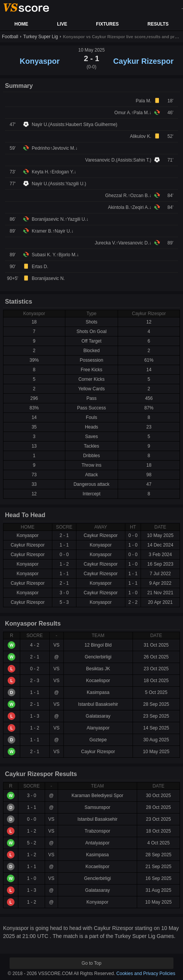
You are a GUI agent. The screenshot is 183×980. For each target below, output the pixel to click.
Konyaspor (40, 61)
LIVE (62, 24)
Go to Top (92, 963)
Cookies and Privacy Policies (146, 974)
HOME (21, 24)
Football (10, 37)
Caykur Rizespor (143, 61)
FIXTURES (107, 24)
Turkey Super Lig (41, 37)
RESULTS (158, 24)
